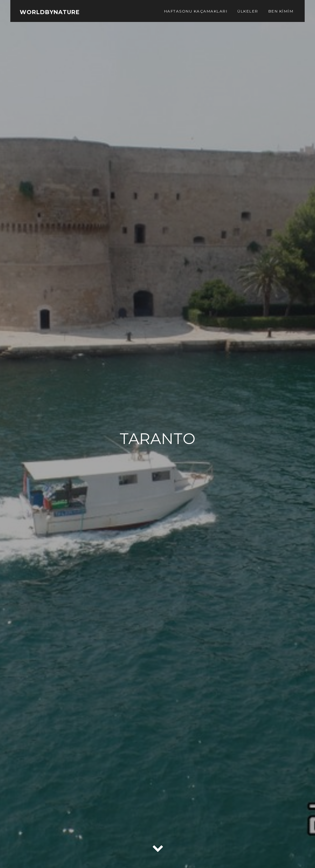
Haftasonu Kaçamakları (196, 11)
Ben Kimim (281, 11)
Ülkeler (248, 11)
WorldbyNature (50, 12)
